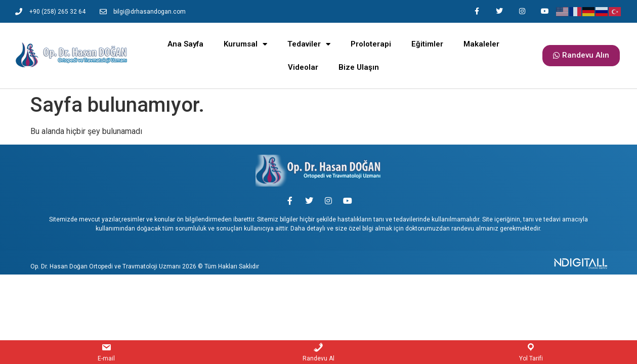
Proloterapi (371, 44)
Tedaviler (309, 44)
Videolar (303, 67)
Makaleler (481, 44)
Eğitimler (427, 44)
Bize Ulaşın (359, 67)
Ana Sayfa (185, 44)
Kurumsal (245, 44)
